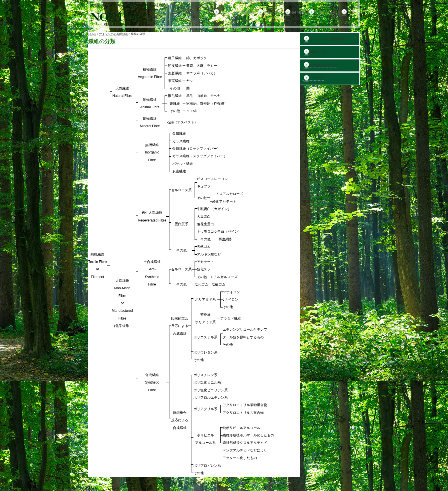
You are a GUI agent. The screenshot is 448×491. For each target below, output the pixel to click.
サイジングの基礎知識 (234, 13)
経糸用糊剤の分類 (320, 65)
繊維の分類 (315, 52)
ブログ (349, 13)
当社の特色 (269, 13)
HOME (92, 34)
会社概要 (295, 13)
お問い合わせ (322, 13)
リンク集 (313, 78)
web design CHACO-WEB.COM (267, 483)
